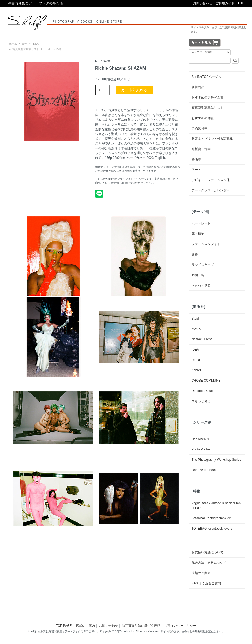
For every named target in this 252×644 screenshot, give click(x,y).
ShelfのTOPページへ (206, 77)
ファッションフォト (206, 244)
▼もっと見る (201, 285)
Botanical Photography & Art (211, 518)
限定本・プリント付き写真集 (212, 139)
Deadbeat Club (202, 391)
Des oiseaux (200, 439)
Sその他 (57, 49)
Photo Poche (201, 449)
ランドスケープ (203, 265)
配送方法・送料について (209, 563)
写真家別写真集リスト (26, 49)
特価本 (196, 159)
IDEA (35, 44)
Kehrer (196, 370)
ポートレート (201, 223)
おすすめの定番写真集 (207, 97)
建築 (195, 254)
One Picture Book (204, 470)
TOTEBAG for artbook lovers (212, 529)
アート (196, 170)
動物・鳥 (198, 275)
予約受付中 (199, 128)
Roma (196, 360)
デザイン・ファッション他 (211, 180)
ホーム (13, 44)
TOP (241, 3)
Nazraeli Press (202, 339)
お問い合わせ (203, 3)
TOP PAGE (64, 626)
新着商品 (198, 87)
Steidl (195, 319)
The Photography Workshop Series (216, 460)
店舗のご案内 (201, 573)
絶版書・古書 (201, 149)
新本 (25, 44)
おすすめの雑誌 (203, 118)
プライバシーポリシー (180, 626)
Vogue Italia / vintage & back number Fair (216, 506)
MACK (196, 329)
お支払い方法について (207, 552)
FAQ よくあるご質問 (206, 583)
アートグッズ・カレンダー (211, 190)
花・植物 (198, 234)
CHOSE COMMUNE (206, 381)
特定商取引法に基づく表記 (141, 626)
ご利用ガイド (225, 3)
